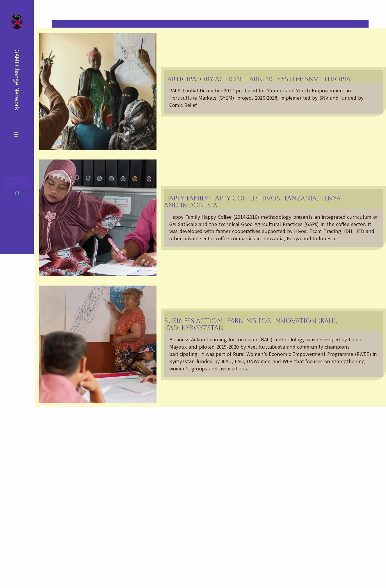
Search (12, 181)
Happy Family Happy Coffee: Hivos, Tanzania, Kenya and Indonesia (252, 202)
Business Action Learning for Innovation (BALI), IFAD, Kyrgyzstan (251, 324)
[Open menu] (16, 135)
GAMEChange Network (17, 80)
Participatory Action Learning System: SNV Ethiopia (257, 79)
